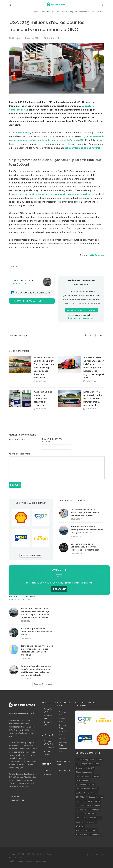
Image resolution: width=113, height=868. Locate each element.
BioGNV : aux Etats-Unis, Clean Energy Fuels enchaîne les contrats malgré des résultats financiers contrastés (44, 368)
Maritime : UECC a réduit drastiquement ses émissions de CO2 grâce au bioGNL (87, 530)
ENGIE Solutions (82, 780)
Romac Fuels (81, 818)
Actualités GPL (48, 717)
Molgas (97, 805)
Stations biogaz (47, 753)
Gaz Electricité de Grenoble (87, 789)
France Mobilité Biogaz (85, 785)
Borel (97, 764)
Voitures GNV (63, 713)
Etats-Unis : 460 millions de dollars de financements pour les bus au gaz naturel (93, 398)
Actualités (46, 12)
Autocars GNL (63, 750)
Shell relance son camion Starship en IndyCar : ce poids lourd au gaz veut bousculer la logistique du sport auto (94, 368)
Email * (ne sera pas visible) (52, 440)
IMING (91, 801)
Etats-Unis (14, 267)
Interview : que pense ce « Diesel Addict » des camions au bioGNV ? (36, 632)
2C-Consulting (82, 760)
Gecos (94, 793)
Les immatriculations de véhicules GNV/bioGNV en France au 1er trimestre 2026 (85, 547)
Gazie (87, 793)
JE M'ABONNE (59, 589)
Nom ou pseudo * (17, 439)
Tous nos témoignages (43, 684)
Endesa (96, 776)
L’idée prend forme (84, 805)
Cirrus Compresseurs (85, 772)
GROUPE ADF (81, 797)
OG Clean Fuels (82, 809)
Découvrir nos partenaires (81, 310)
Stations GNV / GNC (49, 742)
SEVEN (79, 822)
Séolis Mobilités (95, 818)
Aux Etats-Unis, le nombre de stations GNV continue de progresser (43, 398)
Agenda (47, 774)
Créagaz (79, 776)
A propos (15, 796)
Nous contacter (17, 800)
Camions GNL (63, 733)
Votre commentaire (19, 454)
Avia (78, 764)
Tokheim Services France (86, 830)
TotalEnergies (81, 834)
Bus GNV (51, 38)
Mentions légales (16, 861)
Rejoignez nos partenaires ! (81, 318)
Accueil (37, 12)
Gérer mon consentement (37, 861)
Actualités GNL (48, 724)
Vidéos (47, 770)
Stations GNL (49, 748)
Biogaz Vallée (87, 764)
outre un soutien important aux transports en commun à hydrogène (57, 194)
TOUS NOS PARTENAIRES (31, 555)
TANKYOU (80, 826)
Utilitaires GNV (63, 720)
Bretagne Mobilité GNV (85, 768)
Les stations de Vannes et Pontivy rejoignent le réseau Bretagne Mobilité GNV (85, 512)
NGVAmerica (23, 133)
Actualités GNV (48, 710)
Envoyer (15, 485)
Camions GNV (63, 726)
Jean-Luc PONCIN (34, 38)
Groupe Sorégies (96, 797)
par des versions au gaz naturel (82, 148)
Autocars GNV (63, 743)
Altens (99, 760)
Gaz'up (79, 793)
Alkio (92, 760)
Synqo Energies (90, 822)
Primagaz (95, 809)
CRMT (88, 776)
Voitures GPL (65, 771)
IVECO (98, 801)
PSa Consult (81, 814)
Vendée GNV (95, 834)
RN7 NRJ (92, 814)
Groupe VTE (81, 801)
